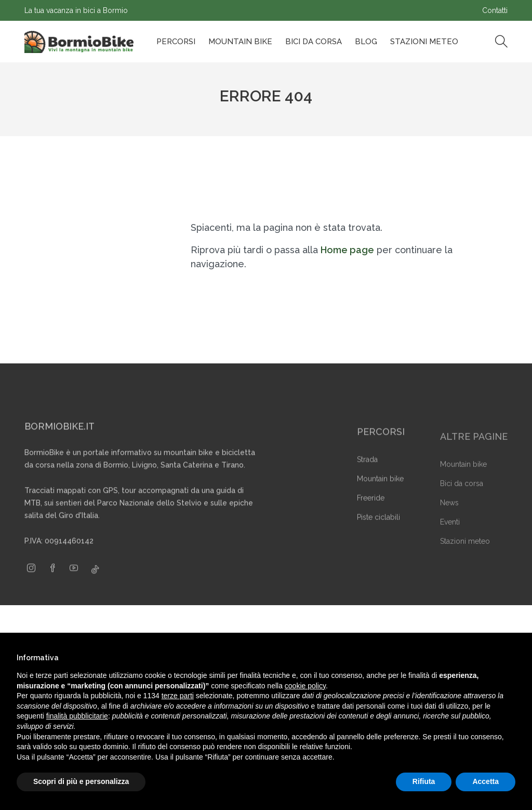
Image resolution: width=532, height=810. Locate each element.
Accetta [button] (486, 781)
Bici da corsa (314, 42)
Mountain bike (240, 42)
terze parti (178, 696)
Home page (347, 250)
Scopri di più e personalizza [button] (81, 781)
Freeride (371, 514)
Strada (367, 476)
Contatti (495, 10)
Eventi (450, 537)
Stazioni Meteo (424, 42)
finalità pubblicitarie (77, 716)
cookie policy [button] (305, 686)
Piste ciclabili (378, 533)
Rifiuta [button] (424, 781)
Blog (366, 42)
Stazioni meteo (465, 556)
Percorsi (176, 42)
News (449, 517)
